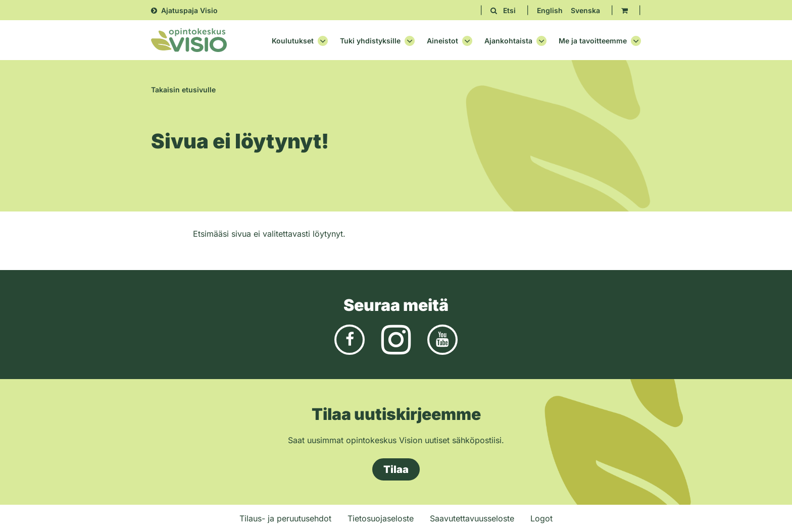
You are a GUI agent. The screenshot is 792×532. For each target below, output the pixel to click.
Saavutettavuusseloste (472, 518)
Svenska (585, 10)
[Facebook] (350, 339)
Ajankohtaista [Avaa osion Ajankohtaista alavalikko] (515, 41)
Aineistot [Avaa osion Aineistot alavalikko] (450, 41)
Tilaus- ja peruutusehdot (285, 518)
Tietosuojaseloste (381, 518)
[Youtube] (442, 339)
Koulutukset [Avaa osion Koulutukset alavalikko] (300, 41)
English (550, 10)
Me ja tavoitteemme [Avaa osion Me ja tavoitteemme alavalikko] (600, 41)
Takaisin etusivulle (183, 90)
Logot (541, 518)
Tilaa (396, 469)
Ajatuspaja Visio (189, 10)
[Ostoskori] (625, 10)
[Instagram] (396, 339)
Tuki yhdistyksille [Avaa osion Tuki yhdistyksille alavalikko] (377, 41)
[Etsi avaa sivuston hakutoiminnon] (503, 10)
